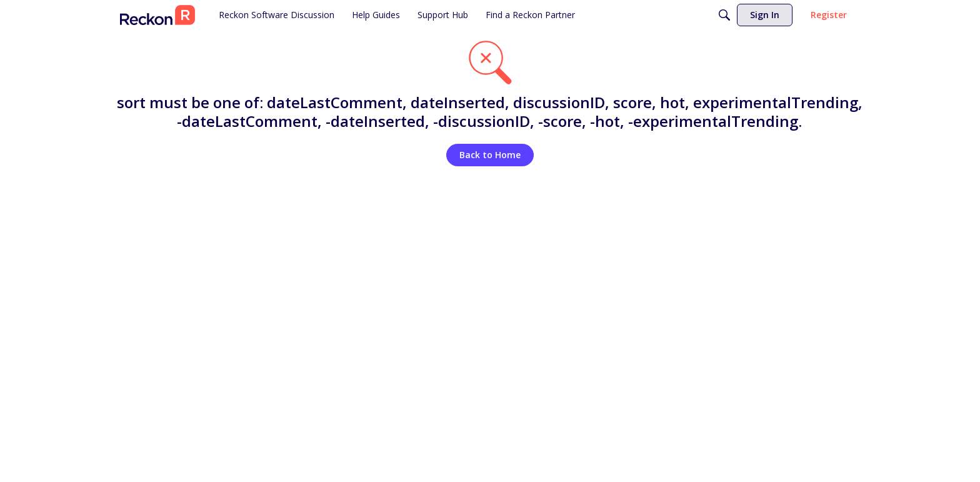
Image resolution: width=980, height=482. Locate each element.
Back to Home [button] (490, 155)
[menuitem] (277, 15)
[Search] (724, 15)
